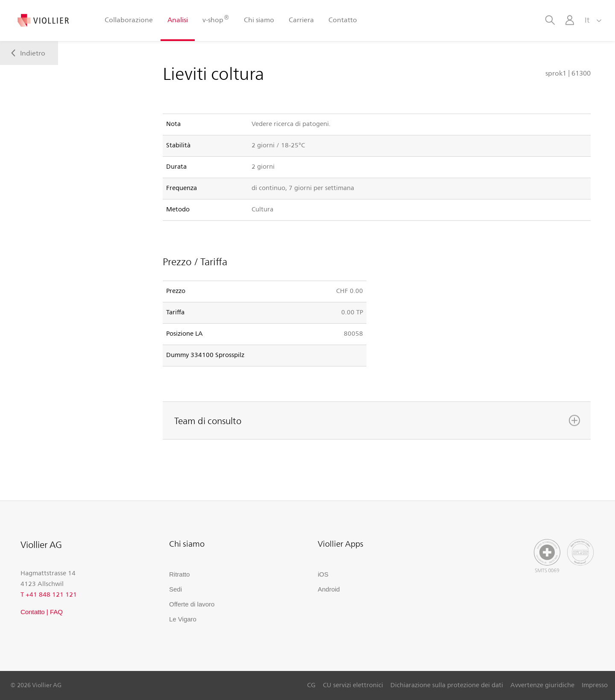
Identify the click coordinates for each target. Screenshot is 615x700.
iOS (323, 574)
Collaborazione (129, 19)
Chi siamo (259, 19)
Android (329, 589)
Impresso (595, 685)
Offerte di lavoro (192, 604)
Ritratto (179, 574)
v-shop (216, 19)
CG (311, 685)
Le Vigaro (183, 619)
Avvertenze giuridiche (542, 685)
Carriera (301, 19)
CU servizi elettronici (353, 685)
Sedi (176, 589)
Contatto (343, 19)
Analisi (178, 19)
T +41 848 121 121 (49, 594)
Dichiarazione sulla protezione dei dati (447, 685)
